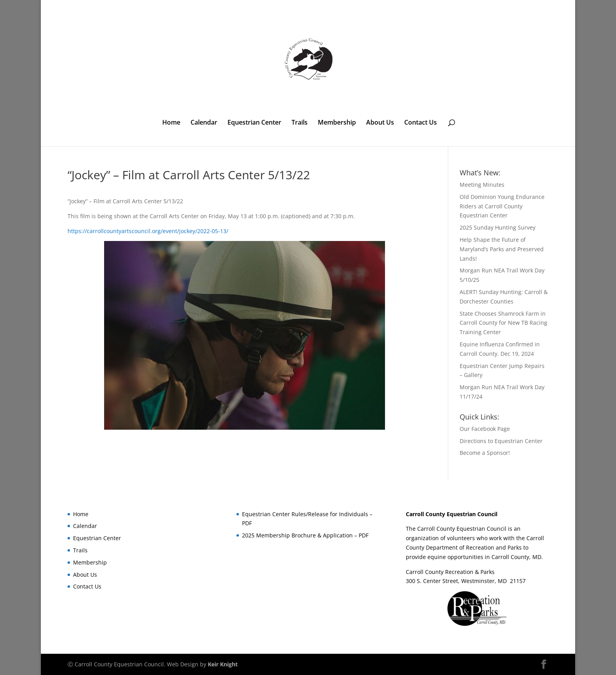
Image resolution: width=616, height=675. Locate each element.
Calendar (204, 123)
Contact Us (421, 123)
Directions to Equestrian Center (501, 441)
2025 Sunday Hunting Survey (498, 227)
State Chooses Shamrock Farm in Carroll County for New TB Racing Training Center (503, 323)
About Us (380, 123)
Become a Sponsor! (485, 453)
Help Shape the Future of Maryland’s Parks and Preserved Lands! (502, 249)
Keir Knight (223, 664)
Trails (300, 123)
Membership (337, 123)
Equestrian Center (254, 123)
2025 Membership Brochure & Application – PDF (305, 535)
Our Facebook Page (485, 429)
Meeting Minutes (482, 185)
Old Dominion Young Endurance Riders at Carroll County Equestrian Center (502, 206)
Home (171, 123)
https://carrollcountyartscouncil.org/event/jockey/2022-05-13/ (148, 231)
